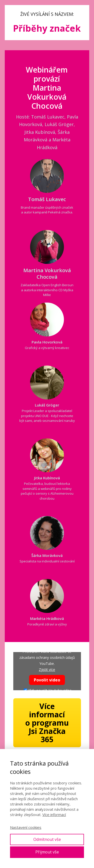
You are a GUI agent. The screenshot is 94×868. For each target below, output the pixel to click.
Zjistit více (47, 670)
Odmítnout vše (47, 839)
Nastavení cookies (26, 827)
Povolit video (47, 680)
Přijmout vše (47, 852)
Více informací (54, 815)
